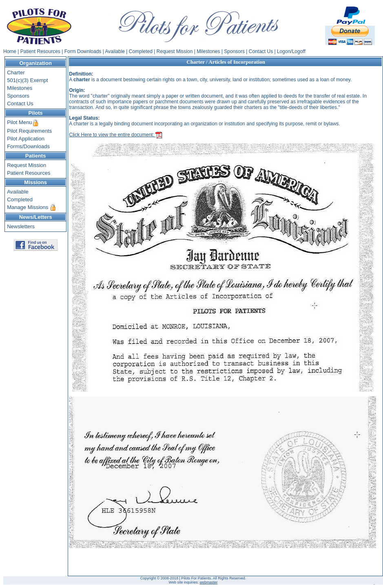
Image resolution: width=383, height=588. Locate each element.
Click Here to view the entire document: (116, 135)
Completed (141, 51)
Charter (16, 72)
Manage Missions (28, 207)
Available (115, 51)
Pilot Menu (19, 122)
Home (10, 51)
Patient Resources (40, 51)
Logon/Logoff (291, 51)
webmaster (208, 582)
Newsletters (21, 226)
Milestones (208, 51)
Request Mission (175, 51)
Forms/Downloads (28, 146)
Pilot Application (26, 139)
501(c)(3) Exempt (27, 80)
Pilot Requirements (29, 131)
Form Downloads (83, 51)
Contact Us (261, 51)
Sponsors (234, 51)
